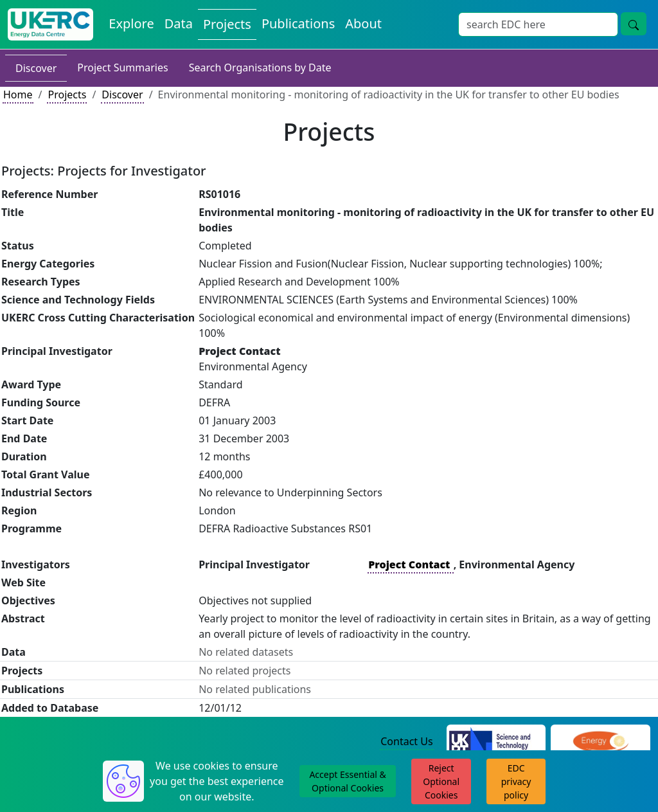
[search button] (634, 24)
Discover (36, 68)
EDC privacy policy (516, 781)
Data (179, 23)
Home (18, 95)
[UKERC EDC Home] (50, 24)
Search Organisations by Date (260, 68)
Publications (298, 23)
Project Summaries (122, 68)
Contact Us (406, 741)
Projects (227, 24)
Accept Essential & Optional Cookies (347, 781)
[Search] (538, 24)
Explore (131, 23)
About (363, 23)
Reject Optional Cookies (441, 781)
